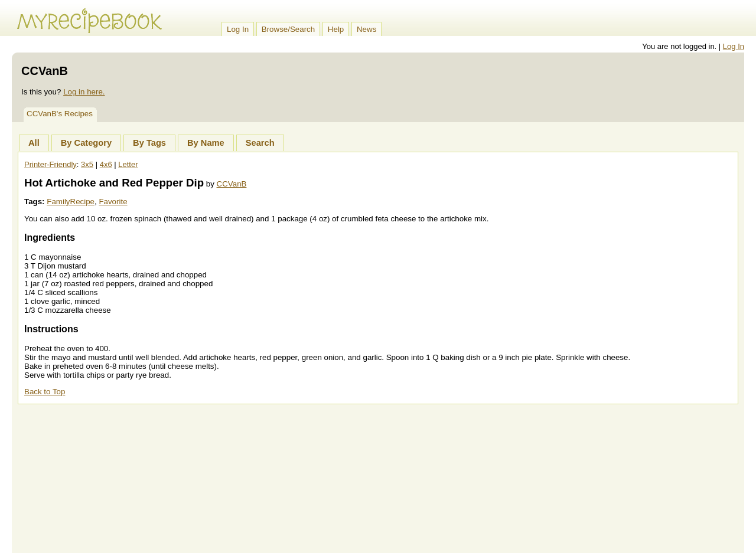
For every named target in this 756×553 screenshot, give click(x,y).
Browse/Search (288, 29)
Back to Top (45, 392)
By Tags (149, 143)
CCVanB (232, 184)
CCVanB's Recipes (60, 114)
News (366, 29)
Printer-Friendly (50, 164)
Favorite (113, 202)
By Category (86, 143)
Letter (128, 164)
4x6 (106, 164)
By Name (206, 143)
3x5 (87, 164)
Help (336, 29)
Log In (238, 29)
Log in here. (84, 92)
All (34, 143)
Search (260, 143)
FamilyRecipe (71, 202)
